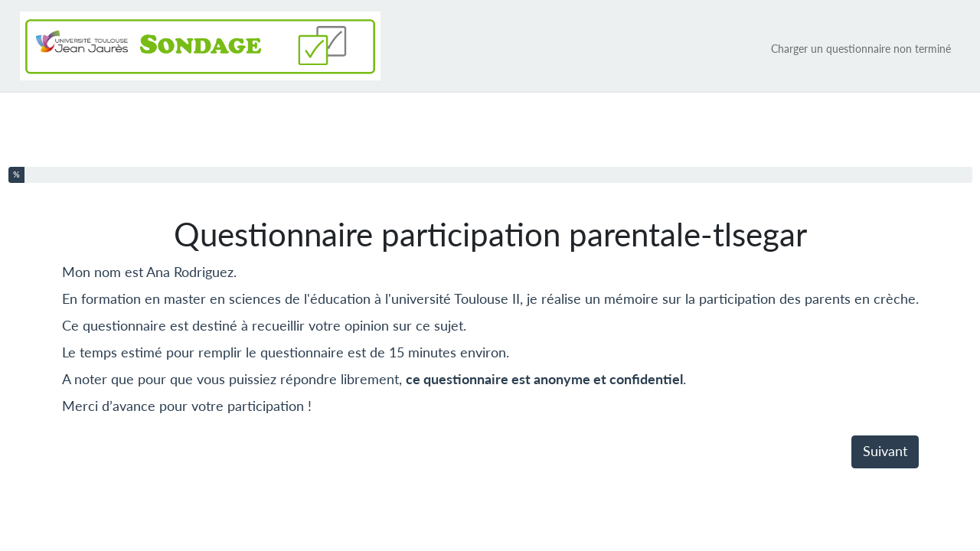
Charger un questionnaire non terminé (861, 49)
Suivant (885, 451)
